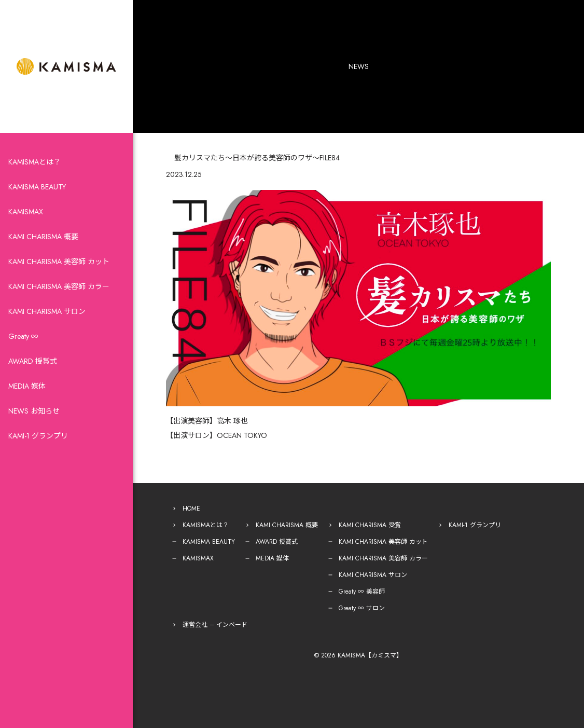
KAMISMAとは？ (34, 162)
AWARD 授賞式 (33, 361)
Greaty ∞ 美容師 (362, 592)
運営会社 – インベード (215, 625)
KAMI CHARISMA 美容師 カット (59, 262)
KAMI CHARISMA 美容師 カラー (59, 286)
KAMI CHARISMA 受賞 (370, 525)
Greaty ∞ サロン (362, 608)
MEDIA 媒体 (27, 386)
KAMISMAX (26, 212)
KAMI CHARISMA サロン (47, 311)
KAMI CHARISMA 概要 (43, 237)
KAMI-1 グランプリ (38, 436)
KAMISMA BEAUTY (37, 187)
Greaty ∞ (23, 336)
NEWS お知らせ (34, 411)
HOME (191, 509)
